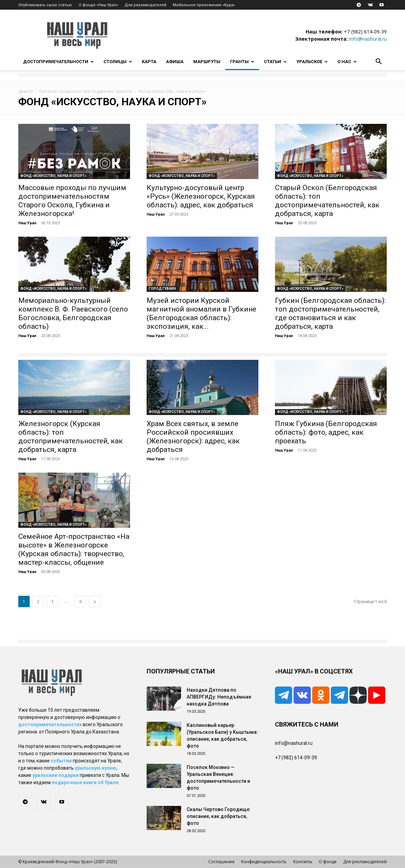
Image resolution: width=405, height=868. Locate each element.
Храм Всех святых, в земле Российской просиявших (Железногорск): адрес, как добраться (193, 437)
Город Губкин (162, 289)
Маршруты (207, 62)
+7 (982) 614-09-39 (365, 32)
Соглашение (221, 862)
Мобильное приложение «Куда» (204, 5)
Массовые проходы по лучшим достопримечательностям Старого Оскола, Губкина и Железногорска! (72, 201)
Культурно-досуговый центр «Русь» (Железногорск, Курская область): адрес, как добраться (201, 196)
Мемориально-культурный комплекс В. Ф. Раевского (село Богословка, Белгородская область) (73, 313)
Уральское (312, 62)
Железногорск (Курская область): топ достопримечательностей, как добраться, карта (71, 437)
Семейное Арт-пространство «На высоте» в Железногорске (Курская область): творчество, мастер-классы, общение (74, 549)
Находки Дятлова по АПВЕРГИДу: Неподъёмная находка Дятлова (219, 697)
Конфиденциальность (264, 862)
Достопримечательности (58, 62)
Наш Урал (27, 223)
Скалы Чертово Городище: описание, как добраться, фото (219, 816)
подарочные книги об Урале (85, 782)
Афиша (175, 62)
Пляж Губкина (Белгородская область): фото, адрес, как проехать (326, 432)
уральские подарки (56, 775)
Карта (149, 62)
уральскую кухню (96, 768)
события (61, 761)
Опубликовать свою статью (45, 5)
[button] (378, 62)
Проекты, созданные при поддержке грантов (86, 91)
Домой (26, 91)
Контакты (303, 862)
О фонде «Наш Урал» (98, 5)
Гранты (242, 62)
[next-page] (95, 601)
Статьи (275, 62)
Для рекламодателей (145, 5)
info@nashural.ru (368, 39)
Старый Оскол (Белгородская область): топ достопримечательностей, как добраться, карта (327, 201)
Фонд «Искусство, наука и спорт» (53, 176)
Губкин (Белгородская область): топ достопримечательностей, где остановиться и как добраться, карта (330, 313)
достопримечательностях (50, 724)
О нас (347, 62)
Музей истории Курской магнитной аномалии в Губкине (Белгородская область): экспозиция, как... (201, 313)
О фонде (328, 862)
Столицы (118, 62)
